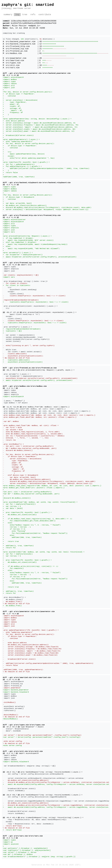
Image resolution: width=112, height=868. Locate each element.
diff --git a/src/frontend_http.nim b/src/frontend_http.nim (32, 215)
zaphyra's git (16, 5)
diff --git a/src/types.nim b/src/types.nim (24, 725)
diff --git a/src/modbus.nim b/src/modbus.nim (25, 386)
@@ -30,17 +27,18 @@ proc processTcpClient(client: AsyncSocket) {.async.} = (40, 312)
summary (8, 15)
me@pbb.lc (34, 26)
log (17, 15)
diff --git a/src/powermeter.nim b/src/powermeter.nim (29, 611)
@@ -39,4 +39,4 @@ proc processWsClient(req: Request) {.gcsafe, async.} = (39, 370)
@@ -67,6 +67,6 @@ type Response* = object (23, 727)
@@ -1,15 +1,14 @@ (11, 679)
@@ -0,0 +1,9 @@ (10, 838)
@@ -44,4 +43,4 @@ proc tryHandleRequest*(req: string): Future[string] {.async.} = (43, 818)
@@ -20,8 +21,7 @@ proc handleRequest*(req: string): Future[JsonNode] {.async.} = (43, 772)
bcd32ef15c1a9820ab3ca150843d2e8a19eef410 (34, 23)
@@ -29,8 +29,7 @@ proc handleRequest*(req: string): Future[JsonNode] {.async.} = (43, 795)
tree (25, 15)
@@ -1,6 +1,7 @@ (10, 388)
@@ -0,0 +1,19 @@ (11, 217)
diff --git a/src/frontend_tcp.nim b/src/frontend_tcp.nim (31, 263)
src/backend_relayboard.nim (20, 44)
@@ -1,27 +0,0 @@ (11, 614)
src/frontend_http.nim (18, 46)
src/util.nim (13, 65)
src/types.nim (13, 63)
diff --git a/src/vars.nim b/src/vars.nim (23, 836)
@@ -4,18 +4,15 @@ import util (17, 265)
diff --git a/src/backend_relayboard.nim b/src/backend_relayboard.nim (37, 183)
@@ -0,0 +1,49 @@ (11, 75)
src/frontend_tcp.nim (17, 49)
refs (33, 15)
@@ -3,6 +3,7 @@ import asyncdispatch (21, 753)
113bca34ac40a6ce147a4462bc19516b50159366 (34, 21)
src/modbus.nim (14, 53)
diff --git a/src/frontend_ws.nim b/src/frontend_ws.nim (30, 368)
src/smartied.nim (15, 61)
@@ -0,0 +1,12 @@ (11, 185)
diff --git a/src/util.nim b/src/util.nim (23, 751)
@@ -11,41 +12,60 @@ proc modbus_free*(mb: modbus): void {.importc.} (36, 407)
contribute (45, 15)
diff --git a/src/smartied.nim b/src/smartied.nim (27, 677)
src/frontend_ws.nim (16, 51)
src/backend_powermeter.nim (20, 42)
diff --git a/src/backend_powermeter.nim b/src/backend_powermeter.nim (37, 73)
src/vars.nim (13, 68)
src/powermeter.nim (16, 58)
